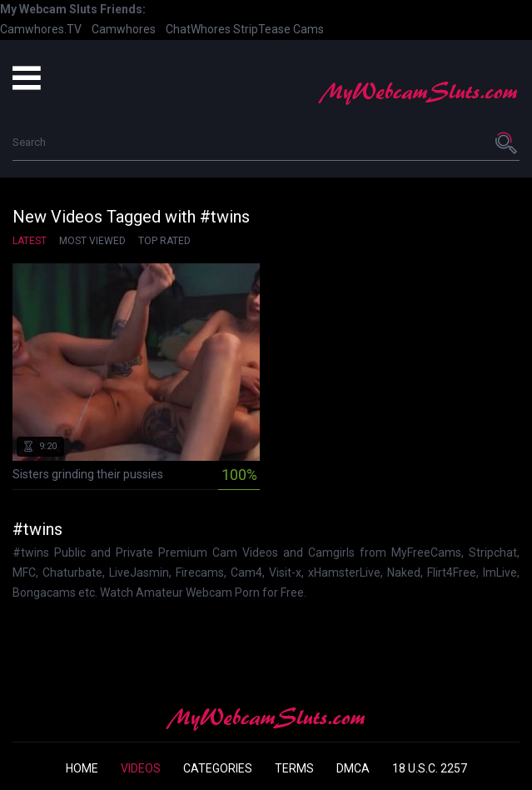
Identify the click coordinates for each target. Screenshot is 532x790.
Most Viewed (92, 241)
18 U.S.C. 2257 (430, 768)
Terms (294, 768)
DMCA (353, 768)
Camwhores (124, 29)
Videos (141, 768)
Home (82, 768)
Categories (218, 768)
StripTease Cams (278, 29)
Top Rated (164, 241)
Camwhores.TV (41, 29)
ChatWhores (198, 29)
